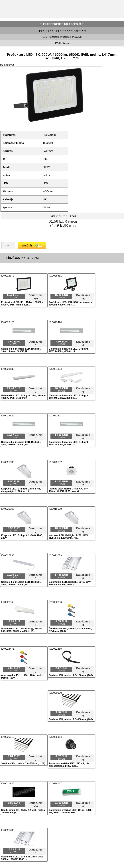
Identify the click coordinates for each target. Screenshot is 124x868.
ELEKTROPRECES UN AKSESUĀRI (62, 24)
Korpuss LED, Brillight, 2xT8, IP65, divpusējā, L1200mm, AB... (68, 537)
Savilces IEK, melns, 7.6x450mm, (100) (71, 719)
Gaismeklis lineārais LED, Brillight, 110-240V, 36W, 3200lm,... (69, 397)
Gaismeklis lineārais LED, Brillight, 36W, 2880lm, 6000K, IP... (69, 443)
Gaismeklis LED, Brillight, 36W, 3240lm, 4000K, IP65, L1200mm (24, 397)
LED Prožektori (62, 43)
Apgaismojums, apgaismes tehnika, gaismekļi (62, 31)
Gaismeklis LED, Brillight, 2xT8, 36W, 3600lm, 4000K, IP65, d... (70, 583)
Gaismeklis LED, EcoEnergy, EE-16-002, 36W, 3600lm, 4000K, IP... (22, 630)
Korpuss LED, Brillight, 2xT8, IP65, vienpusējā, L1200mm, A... (21, 490)
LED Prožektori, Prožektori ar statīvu (62, 37)
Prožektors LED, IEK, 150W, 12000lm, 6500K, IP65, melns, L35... (22, 303)
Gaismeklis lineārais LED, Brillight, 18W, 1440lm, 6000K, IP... (21, 350)
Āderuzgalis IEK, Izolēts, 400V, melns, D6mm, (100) (23, 677)
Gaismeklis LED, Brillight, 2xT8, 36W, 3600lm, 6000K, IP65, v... (22, 858)
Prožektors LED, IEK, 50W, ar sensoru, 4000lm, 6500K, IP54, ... (71, 303)
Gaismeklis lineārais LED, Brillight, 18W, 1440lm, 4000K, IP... (69, 350)
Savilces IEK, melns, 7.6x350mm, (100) (23, 763)
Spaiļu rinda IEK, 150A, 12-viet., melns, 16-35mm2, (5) (23, 811)
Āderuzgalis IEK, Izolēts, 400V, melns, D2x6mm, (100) (70, 630)
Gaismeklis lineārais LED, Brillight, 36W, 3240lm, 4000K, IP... (21, 583)
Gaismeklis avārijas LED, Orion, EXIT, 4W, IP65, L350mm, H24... (70, 811)
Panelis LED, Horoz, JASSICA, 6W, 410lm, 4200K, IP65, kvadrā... (68, 490)
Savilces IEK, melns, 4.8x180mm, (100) (71, 675)
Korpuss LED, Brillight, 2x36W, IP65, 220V (22, 537)
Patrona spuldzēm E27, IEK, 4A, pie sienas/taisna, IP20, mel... (69, 765)
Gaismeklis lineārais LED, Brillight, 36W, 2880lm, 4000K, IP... (21, 443)
